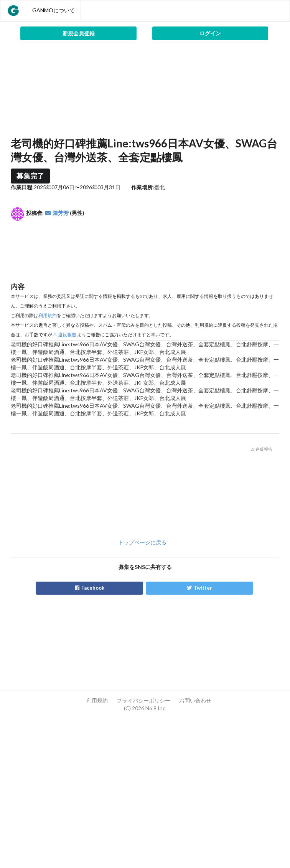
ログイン (210, 33)
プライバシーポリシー (143, 700)
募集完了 (30, 176)
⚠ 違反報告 (65, 335)
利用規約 (48, 315)
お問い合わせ (195, 700)
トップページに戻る (142, 542)
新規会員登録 (79, 33)
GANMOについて (54, 10)
